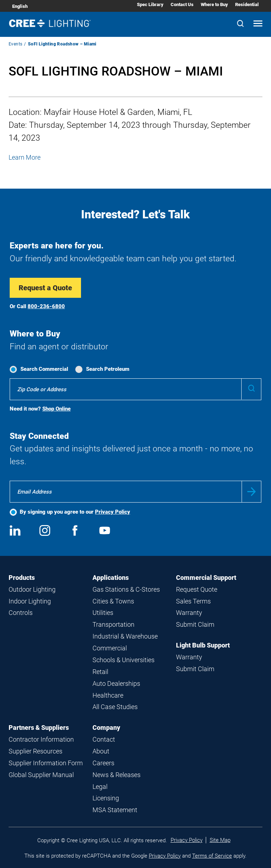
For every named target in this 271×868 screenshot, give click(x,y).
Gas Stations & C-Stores (126, 589)
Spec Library (150, 4)
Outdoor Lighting (32, 589)
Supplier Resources (35, 751)
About (101, 751)
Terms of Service (212, 856)
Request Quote (197, 589)
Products (22, 578)
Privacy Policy (113, 512)
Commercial (110, 648)
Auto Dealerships (116, 683)
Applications (111, 578)
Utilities (103, 613)
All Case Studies (115, 707)
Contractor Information (41, 739)
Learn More (25, 157)
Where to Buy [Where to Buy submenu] (214, 4)
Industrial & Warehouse (125, 636)
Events (15, 44)
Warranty (189, 613)
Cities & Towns (113, 601)
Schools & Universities (123, 660)
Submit (251, 492)
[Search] (240, 24)
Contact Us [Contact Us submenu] (182, 4)
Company (106, 728)
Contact (104, 739)
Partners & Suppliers (39, 728)
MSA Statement (115, 810)
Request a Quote (45, 288)
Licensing (106, 798)
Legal (100, 787)
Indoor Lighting (30, 601)
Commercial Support (206, 578)
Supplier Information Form (46, 763)
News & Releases (117, 775)
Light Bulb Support (203, 645)
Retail (100, 672)
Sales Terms (193, 601)
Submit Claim (195, 624)
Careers (103, 763)
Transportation (113, 624)
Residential (247, 4)
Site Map (220, 840)
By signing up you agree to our (75, 512)
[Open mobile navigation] (258, 24)
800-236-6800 (46, 306)
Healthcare (108, 695)
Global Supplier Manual (41, 775)
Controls (21, 613)
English (20, 6)
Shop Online (56, 409)
